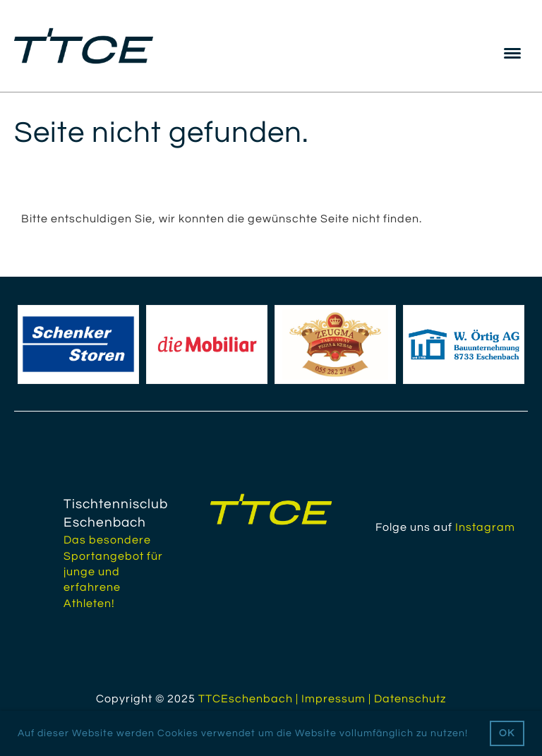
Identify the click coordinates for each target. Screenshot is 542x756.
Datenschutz (410, 699)
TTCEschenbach (246, 699)
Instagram (485, 527)
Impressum (333, 699)
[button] (473, 734)
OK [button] (507, 733)
